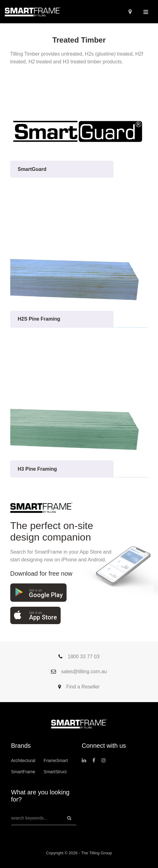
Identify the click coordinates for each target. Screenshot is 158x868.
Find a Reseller (79, 687)
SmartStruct (55, 772)
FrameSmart (56, 761)
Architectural (23, 761)
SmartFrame (23, 772)
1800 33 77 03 (79, 657)
